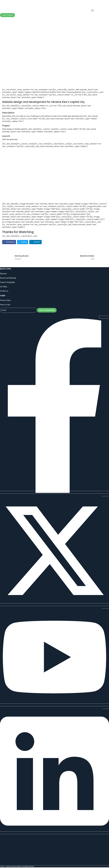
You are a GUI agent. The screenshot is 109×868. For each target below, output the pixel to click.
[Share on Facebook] (9, 242)
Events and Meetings (8, 278)
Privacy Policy (5, 300)
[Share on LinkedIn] (35, 242)
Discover (3, 274)
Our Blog (3, 287)
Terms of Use (5, 305)
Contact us (4, 291)
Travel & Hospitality (7, 282)
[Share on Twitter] (23, 242)
